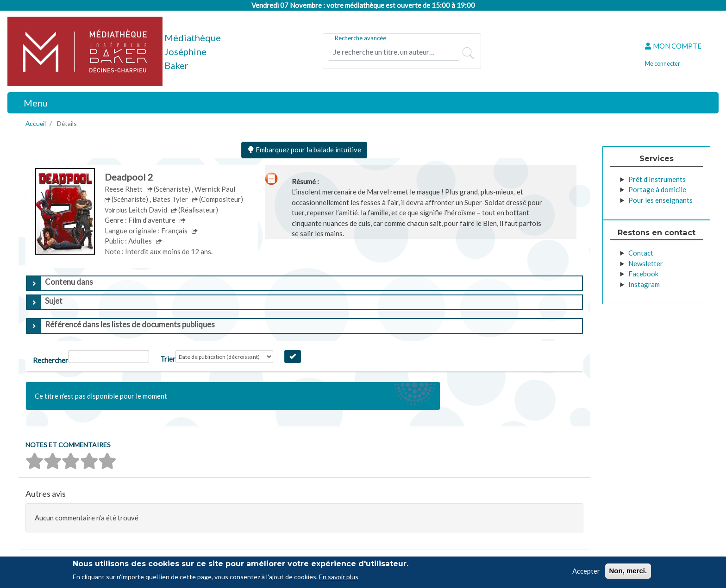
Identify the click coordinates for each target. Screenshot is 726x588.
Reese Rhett (124, 189)
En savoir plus (339, 577)
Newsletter (646, 263)
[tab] (304, 283)
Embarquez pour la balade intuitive (304, 150)
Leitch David (148, 210)
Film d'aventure (153, 220)
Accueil (36, 123)
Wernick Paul (216, 189)
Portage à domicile (657, 189)
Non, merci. (628, 571)
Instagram (644, 284)
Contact (641, 253)
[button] (34, 461)
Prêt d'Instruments (657, 179)
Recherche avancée (360, 38)
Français (175, 231)
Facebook (643, 274)
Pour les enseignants (660, 200)
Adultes (141, 241)
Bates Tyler (171, 199)
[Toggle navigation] (31, 103)
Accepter (586, 571)
